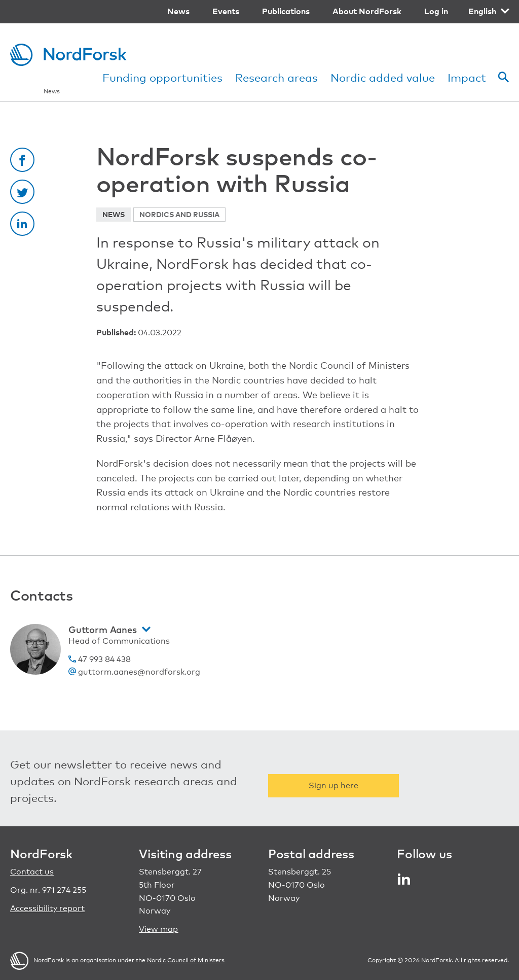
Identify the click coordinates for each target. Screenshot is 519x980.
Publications (286, 11)
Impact (467, 77)
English (482, 11)
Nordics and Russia (179, 214)
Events (226, 11)
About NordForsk (367, 11)
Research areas (276, 77)
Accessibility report (47, 908)
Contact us (32, 872)
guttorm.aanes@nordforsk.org (134, 672)
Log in (436, 11)
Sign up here (333, 785)
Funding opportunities (162, 77)
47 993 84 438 (100, 659)
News (178, 11)
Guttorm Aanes (103, 629)
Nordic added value (383, 77)
